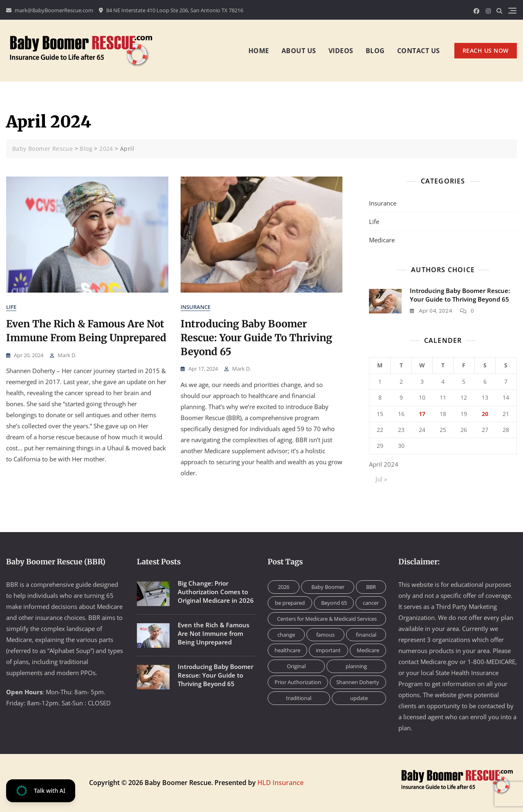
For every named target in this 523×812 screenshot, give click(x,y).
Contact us (419, 51)
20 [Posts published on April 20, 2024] (485, 414)
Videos (341, 51)
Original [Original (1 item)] (296, 666)
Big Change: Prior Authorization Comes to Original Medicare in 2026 (216, 592)
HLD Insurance (280, 783)
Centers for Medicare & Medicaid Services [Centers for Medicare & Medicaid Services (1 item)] (327, 619)
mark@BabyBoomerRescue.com (50, 10)
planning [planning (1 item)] (356, 666)
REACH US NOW (486, 50)
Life (11, 307)
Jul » (381, 479)
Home (259, 51)
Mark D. (67, 355)
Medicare (382, 240)
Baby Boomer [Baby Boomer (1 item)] (328, 587)
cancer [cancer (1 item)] (371, 603)
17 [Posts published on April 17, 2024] (422, 414)
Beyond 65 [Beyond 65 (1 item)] (334, 603)
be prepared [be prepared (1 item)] (290, 603)
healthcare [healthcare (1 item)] (287, 650)
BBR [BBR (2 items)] (371, 587)
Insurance (196, 307)
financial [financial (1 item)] (366, 635)
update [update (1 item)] (359, 698)
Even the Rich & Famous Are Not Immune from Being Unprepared (213, 633)
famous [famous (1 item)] (325, 635)
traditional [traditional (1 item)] (299, 698)
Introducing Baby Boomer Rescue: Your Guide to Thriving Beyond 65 (256, 338)
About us (299, 51)
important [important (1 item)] (328, 650)
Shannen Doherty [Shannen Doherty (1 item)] (358, 682)
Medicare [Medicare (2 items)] (368, 650)
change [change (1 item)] (286, 635)
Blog (375, 51)
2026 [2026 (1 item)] (284, 587)
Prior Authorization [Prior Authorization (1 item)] (298, 682)
